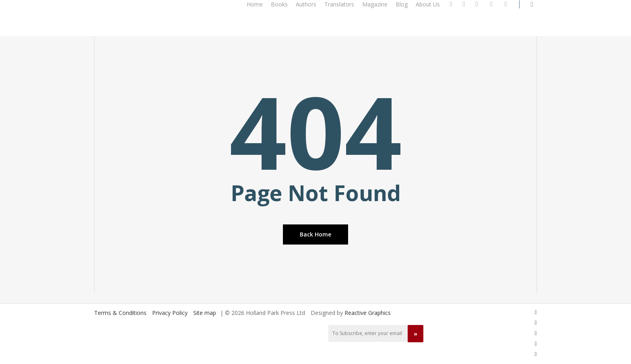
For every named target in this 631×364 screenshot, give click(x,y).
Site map (205, 313)
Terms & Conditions (120, 313)
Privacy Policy (170, 313)
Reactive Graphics (368, 313)
